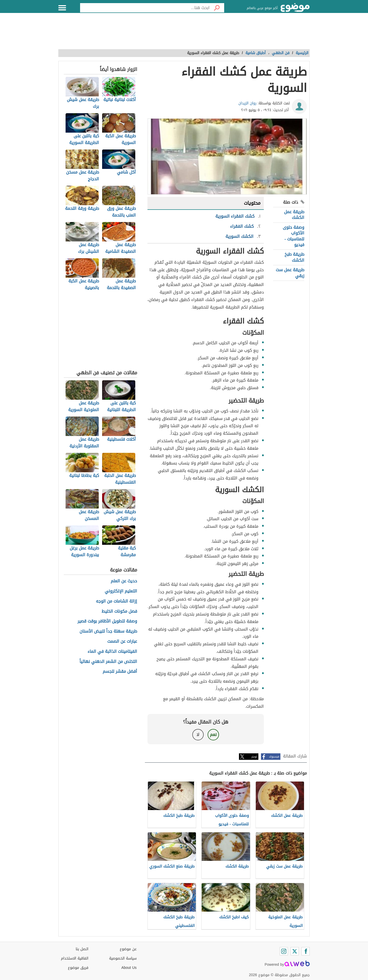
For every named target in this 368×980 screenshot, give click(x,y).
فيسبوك (274, 757)
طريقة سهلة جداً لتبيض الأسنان (108, 631)
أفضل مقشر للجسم (120, 672)
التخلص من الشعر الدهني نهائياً (108, 662)
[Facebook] (306, 951)
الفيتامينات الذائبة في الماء (112, 652)
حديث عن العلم (124, 581)
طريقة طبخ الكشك (294, 257)
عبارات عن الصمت (122, 642)
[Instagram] (284, 951)
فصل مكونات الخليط (119, 611)
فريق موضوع (78, 968)
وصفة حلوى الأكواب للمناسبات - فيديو (293, 236)
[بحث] (217, 8)
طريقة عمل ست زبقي (290, 273)
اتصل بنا (82, 949)
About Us (129, 968)
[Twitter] (295, 951)
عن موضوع (128, 949)
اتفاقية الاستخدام (75, 958)
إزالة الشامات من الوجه (116, 601)
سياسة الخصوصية (123, 958)
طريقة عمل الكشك (294, 215)
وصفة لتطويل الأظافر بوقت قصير (107, 621)
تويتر (254, 757)
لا (198, 735)
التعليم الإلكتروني (121, 591)
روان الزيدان (247, 103)
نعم (213, 735)
